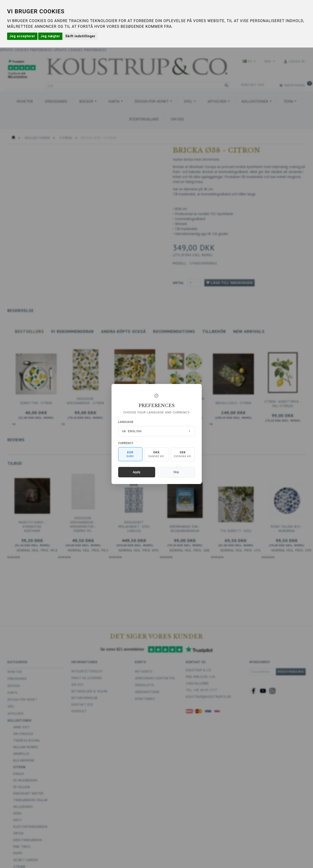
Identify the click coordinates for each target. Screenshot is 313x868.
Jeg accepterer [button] (22, 36)
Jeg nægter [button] (50, 36)
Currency (126, 443)
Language (126, 422)
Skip (176, 472)
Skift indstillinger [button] (80, 36)
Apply (137, 472)
